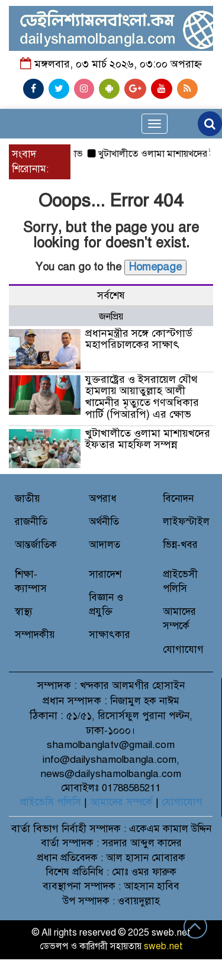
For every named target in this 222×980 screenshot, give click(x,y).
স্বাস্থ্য (24, 612)
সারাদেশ (105, 574)
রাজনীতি (31, 522)
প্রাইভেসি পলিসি (50, 802)
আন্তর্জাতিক (36, 545)
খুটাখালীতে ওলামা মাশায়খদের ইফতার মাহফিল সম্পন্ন (148, 439)
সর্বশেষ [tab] (111, 296)
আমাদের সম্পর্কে (121, 802)
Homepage (155, 267)
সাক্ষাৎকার (110, 635)
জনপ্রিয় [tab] (111, 317)
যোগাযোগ (183, 649)
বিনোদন (178, 499)
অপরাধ (103, 499)
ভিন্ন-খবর (180, 545)
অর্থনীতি (104, 522)
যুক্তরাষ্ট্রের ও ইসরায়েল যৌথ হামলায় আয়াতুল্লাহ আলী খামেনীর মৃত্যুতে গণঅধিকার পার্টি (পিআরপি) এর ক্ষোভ (142, 397)
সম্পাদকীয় (35, 635)
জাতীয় (28, 499)
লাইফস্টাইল (186, 522)
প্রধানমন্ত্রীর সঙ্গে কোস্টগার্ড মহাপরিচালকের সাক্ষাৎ (139, 339)
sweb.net (163, 946)
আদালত (104, 545)
